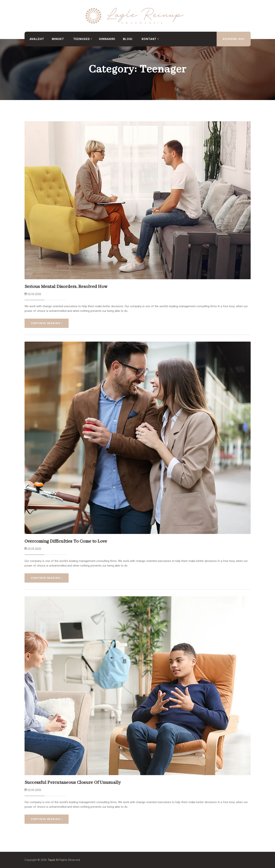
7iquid (51, 860)
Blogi (128, 39)
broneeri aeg (234, 39)
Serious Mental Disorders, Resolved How (66, 287)
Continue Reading (47, 323)
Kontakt (149, 39)
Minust (58, 39)
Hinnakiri (107, 39)
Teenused (81, 39)
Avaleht (37, 39)
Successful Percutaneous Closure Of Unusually (73, 783)
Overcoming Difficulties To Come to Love (66, 541)
